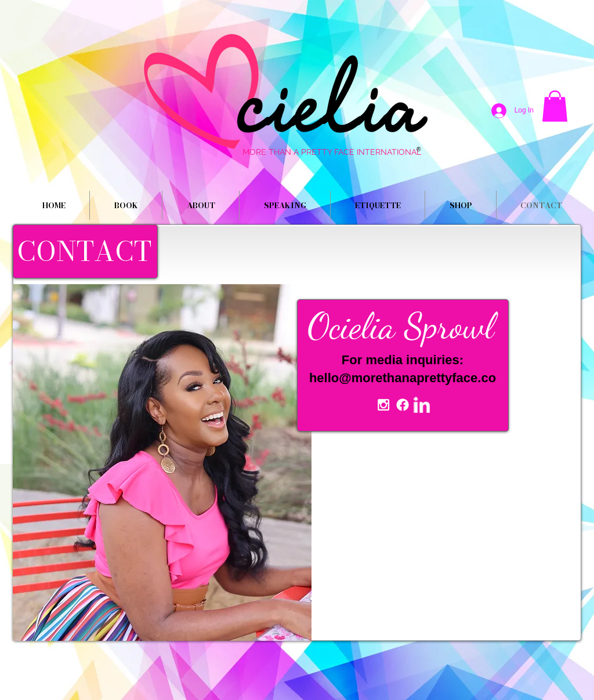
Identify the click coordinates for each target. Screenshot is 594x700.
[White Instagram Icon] (383, 405)
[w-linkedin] (422, 405)
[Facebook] (403, 405)
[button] (555, 106)
